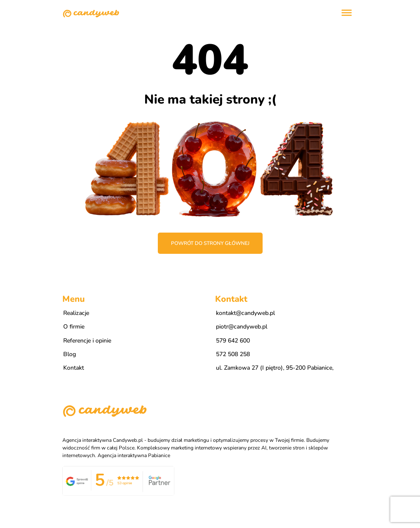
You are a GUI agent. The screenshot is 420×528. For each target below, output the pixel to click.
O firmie (74, 327)
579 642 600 (233, 341)
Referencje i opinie (87, 341)
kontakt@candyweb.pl (245, 313)
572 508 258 (233, 354)
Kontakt (74, 368)
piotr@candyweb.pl (242, 327)
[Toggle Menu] (347, 13)
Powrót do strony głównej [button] (210, 243)
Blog (70, 354)
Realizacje (76, 313)
